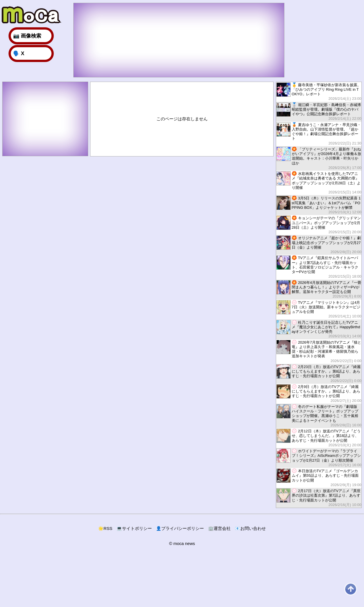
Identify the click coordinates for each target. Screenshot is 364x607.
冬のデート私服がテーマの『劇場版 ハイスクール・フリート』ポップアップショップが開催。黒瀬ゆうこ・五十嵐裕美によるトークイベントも (319, 416)
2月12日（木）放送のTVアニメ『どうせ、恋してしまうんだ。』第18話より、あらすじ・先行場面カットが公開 (319, 438)
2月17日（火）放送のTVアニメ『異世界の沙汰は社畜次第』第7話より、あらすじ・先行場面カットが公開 (319, 498)
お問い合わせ (250, 528)
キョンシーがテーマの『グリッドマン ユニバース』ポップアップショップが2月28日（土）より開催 (319, 225)
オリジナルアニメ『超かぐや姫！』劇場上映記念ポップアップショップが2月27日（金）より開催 (319, 245)
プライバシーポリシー (180, 528)
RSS (105, 528)
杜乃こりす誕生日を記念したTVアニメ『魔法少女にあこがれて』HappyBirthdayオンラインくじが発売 (319, 329)
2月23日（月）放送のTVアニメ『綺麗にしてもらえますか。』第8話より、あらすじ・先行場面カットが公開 (319, 374)
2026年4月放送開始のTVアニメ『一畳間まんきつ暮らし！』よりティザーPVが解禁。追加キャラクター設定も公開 (319, 289)
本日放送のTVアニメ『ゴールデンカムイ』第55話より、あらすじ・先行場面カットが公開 (319, 478)
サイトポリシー (134, 528)
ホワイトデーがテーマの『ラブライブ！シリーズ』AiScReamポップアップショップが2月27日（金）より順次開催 (319, 458)
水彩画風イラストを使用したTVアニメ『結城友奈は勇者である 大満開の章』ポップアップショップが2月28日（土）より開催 (319, 183)
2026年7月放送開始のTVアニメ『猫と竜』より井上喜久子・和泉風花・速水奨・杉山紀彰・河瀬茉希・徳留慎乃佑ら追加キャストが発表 (319, 351)
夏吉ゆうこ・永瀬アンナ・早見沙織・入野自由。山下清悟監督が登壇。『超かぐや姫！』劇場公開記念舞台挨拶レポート (319, 134)
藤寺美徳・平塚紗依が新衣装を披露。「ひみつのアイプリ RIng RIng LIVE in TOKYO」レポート (319, 92)
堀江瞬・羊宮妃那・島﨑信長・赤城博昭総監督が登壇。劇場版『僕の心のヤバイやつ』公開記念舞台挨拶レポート (319, 112)
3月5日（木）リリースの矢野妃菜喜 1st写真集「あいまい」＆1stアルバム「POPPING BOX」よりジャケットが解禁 (319, 205)
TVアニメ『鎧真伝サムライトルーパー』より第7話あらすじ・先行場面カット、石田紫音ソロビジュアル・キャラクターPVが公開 (319, 267)
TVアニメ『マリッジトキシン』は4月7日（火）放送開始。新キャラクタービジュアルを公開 (319, 309)
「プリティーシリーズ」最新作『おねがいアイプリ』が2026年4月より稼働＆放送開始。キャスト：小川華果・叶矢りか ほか (319, 158)
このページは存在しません (182, 119)
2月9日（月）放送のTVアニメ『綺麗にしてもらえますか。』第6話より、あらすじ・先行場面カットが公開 (319, 394)
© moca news (182, 543)
